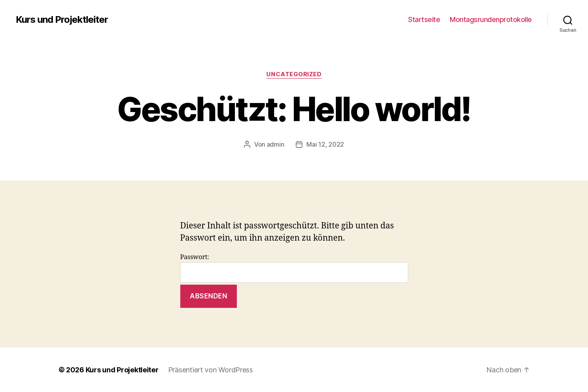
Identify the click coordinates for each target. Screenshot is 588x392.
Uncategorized (294, 74)
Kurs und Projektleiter (62, 20)
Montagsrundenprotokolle (491, 19)
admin (276, 144)
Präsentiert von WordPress (211, 370)
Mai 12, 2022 (325, 144)
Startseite (424, 19)
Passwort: (294, 268)
